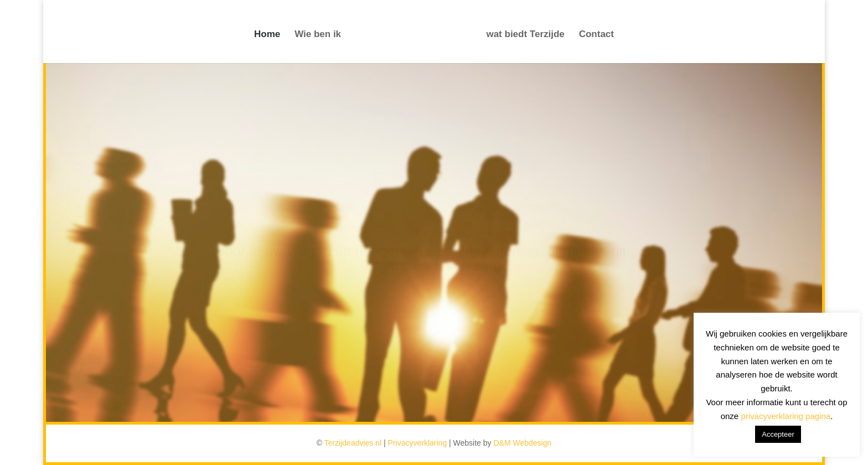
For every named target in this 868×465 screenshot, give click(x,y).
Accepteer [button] (778, 434)
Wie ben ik (318, 35)
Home (267, 35)
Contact (596, 35)
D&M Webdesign (522, 443)
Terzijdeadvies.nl (353, 443)
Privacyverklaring (418, 443)
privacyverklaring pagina (786, 416)
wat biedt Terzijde (525, 35)
